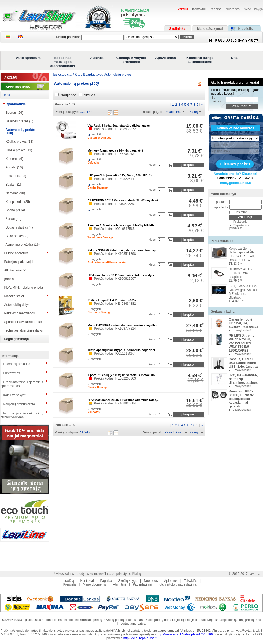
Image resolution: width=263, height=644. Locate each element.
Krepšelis (70, 584)
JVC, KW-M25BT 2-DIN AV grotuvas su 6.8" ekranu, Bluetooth (243, 292)
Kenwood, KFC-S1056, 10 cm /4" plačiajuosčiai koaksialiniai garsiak (242, 399)
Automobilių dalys (17, 305)
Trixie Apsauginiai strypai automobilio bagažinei (121, 350)
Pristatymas (12, 373)
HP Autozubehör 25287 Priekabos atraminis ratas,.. (123, 400)
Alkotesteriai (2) (15, 270)
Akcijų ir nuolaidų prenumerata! (235, 83)
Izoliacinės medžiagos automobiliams (63, 62)
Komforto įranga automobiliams (200, 60)
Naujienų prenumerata (19, 404)
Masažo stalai (14, 296)
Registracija (240, 222)
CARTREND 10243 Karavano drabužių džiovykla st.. (124, 200)
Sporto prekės (16, 210)
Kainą (194, 112)
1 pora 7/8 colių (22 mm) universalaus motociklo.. (122, 375)
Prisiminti (241, 212)
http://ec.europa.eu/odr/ (140, 638)
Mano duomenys (223, 194)
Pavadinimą (173, 112)
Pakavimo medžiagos (20, 313)
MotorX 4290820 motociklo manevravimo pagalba (122, 325)
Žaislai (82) (14, 219)
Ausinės (97, 58)
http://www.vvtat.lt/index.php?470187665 (186, 634)
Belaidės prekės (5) (19, 121)
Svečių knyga (253, 9)
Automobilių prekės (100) (21, 131)
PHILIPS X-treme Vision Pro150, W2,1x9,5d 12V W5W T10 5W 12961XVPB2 (242, 343)
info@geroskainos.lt (236, 183)
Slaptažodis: (220, 207)
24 (86, 112)
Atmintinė (120, 584)
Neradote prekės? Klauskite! (235, 174)
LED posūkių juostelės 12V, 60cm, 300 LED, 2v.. (121, 175)
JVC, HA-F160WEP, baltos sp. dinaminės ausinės (243, 379)
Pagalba (216, 9)
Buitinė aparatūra (16, 253)
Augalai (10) (14, 167)
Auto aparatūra (28, 58)
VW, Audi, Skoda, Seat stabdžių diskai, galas (119, 126)
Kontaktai (199, 9)
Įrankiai (10, 279)
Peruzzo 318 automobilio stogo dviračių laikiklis (121, 225)
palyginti (91, 135)
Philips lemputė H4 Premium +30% (112, 300)
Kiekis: (152, 165)
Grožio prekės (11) (19, 150)
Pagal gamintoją (17, 339)
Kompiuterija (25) (18, 202)
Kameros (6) (14, 159)
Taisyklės (190, 581)
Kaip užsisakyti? (15, 395)
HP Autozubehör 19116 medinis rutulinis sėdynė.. (122, 275)
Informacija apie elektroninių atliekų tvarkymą (22, 415)
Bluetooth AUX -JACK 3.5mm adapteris (240, 273)
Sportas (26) (14, 113)
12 (82, 112)
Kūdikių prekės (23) (19, 142)
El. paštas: (217, 100)
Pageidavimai (142, 584)
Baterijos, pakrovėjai (19, 262)
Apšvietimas (166, 58)
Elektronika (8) (16, 176)
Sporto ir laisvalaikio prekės (24, 322)
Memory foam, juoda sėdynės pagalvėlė (115, 150)
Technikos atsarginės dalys (23, 330)
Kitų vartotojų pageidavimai (178, 584)
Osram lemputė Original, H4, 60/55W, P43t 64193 (244, 323)
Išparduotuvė (16, 104)
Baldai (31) (13, 185)
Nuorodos (233, 9)
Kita (234, 58)
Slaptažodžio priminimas (239, 227)
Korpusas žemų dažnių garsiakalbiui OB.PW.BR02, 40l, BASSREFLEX (243, 254)
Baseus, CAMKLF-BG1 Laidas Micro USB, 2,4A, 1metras (244, 363)
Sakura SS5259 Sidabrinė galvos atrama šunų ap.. (123, 250)
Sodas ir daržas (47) (20, 227)
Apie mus (171, 581)
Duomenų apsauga (17, 364)
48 (91, 112)
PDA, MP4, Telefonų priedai (24, 288)
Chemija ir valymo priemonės (131, 60)
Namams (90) (15, 193)
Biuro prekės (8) (17, 236)
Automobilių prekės (118, 75)
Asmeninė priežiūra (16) (23, 245)
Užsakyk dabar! (242, 330)
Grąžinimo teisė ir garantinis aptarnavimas (22, 384)
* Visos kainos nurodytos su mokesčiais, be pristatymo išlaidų (98, 574)
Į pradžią (68, 581)
